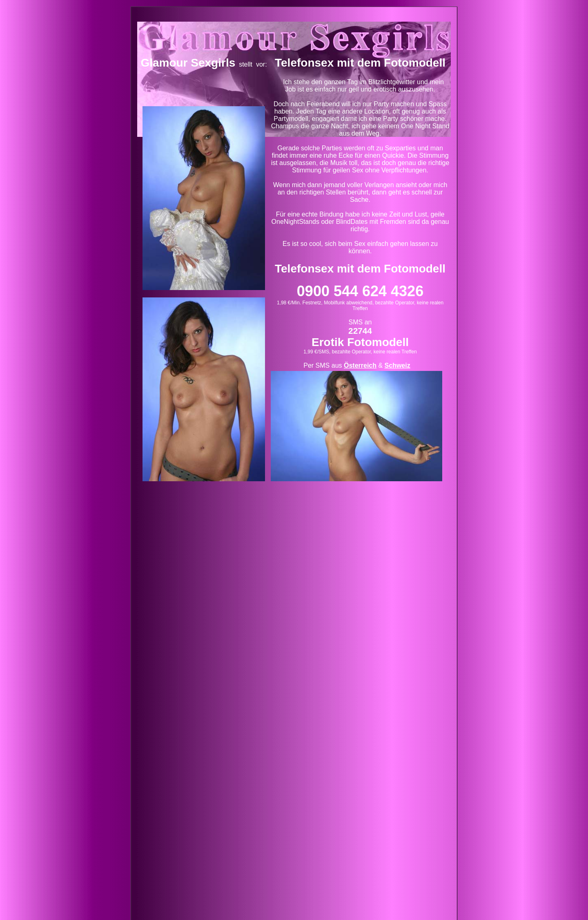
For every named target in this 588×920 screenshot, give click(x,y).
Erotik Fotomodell (360, 342)
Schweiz (398, 365)
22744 (360, 331)
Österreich (360, 365)
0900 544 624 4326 (360, 291)
